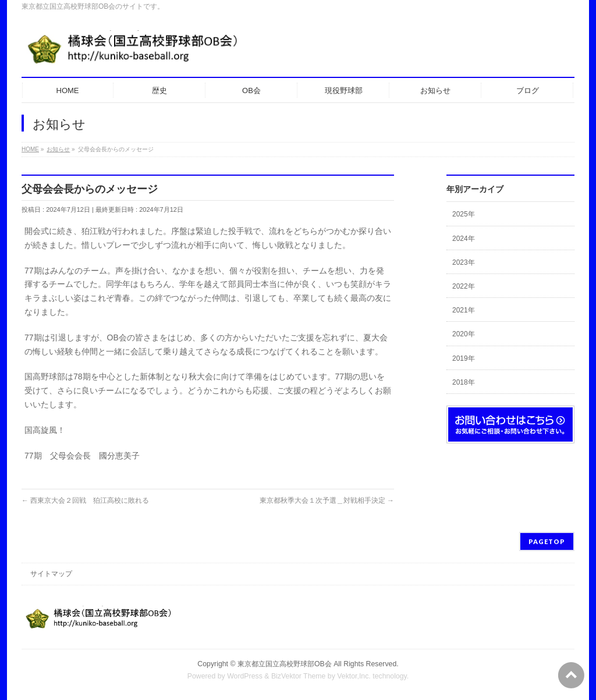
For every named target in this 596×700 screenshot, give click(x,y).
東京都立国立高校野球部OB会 (285, 664)
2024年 (464, 239)
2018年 (464, 382)
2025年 (464, 214)
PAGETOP (547, 541)
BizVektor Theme (299, 676)
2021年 (464, 310)
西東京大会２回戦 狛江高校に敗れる (85, 500)
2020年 (464, 334)
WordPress (245, 676)
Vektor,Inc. (354, 676)
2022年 (464, 286)
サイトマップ (51, 574)
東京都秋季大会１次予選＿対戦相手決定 (327, 500)
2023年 (464, 262)
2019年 (464, 358)
